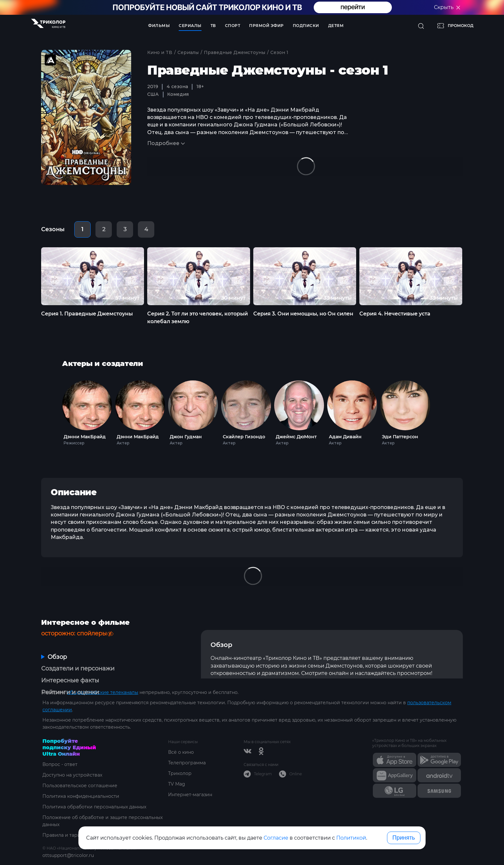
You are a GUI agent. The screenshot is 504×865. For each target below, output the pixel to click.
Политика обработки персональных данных (94, 807)
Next (474, 276)
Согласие (276, 838)
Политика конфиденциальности (81, 796)
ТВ (213, 26)
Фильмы (159, 26)
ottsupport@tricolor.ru (68, 855)
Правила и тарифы (65, 835)
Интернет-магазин (190, 795)
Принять (404, 838)
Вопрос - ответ (60, 764)
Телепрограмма (187, 763)
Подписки (306, 26)
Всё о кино (181, 752)
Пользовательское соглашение (80, 786)
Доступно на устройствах (72, 775)
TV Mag (177, 784)
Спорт (233, 26)
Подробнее (163, 143)
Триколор (180, 773)
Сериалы (190, 26)
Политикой (351, 838)
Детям (336, 26)
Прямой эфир (266, 26)
